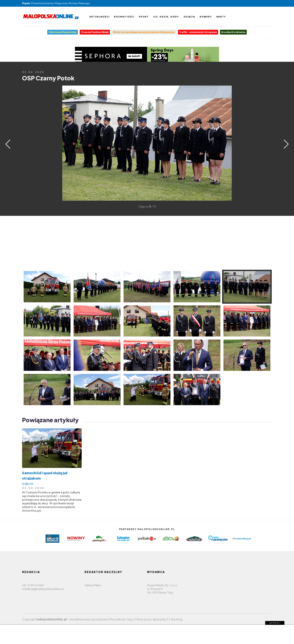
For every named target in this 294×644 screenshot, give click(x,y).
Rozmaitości (124, 17)
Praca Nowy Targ (121, 619)
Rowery (206, 17)
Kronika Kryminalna (233, 32)
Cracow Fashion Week (95, 32)
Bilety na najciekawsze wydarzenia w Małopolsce (144, 32)
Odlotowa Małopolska (63, 32)
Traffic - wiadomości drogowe (198, 32)
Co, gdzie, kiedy (166, 17)
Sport (144, 17)
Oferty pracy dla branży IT (151, 619)
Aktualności (99, 17)
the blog (177, 619)
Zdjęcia (189, 17)
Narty (221, 17)
